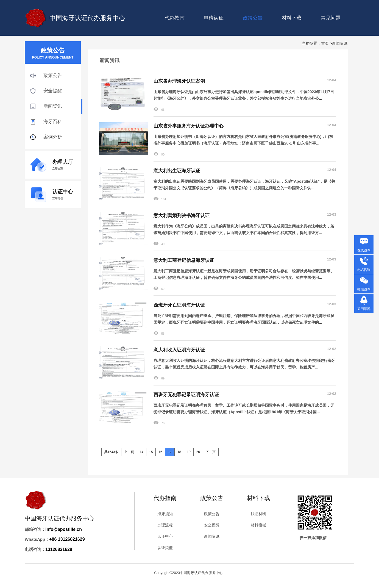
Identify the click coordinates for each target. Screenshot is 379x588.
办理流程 (165, 525)
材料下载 (292, 18)
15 (151, 452)
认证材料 (258, 514)
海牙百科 (53, 122)
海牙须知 (165, 514)
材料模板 (258, 525)
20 (198, 452)
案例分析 (53, 137)
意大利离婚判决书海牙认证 (182, 216)
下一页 (211, 452)
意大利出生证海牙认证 (177, 171)
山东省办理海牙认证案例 (179, 81)
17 (170, 452)
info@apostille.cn (64, 529)
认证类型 (165, 548)
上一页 (129, 452)
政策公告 (53, 75)
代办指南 (175, 18)
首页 (325, 43)
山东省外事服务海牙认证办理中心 (189, 126)
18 (179, 452)
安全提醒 (53, 91)
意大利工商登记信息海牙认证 (184, 260)
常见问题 (331, 18)
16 (160, 452)
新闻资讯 (340, 43)
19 (189, 452)
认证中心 (165, 536)
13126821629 (59, 549)
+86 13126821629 (67, 539)
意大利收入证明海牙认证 (179, 350)
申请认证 (214, 18)
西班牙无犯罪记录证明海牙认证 (186, 395)
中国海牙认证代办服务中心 (87, 18)
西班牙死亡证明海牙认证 (179, 305)
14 (142, 452)
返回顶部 (364, 309)
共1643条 (111, 452)
